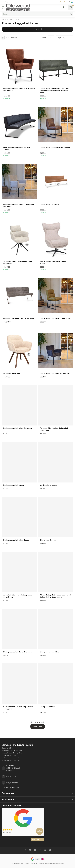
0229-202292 (11, 776)
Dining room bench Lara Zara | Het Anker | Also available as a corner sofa (54, 91)
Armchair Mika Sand (12, 373)
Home (4, 19)
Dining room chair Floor (50, 652)
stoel (18, 19)
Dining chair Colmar (48, 540)
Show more (38, 726)
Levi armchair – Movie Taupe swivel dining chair (18, 708)
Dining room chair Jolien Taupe (16, 540)
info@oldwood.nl (12, 783)
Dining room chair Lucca (14, 485)
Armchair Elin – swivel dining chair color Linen (54, 429)
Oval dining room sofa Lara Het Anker (17, 149)
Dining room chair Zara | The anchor (18, 652)
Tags (11, 19)
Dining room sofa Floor (50, 205)
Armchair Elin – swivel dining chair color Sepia (18, 596)
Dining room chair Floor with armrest (56, 373)
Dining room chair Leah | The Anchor (55, 318)
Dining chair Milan (47, 707)
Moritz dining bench (48, 485)
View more (37, 839)
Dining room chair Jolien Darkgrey (18, 428)
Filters (38, 29)
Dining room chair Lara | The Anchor (55, 148)
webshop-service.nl (58, 863)
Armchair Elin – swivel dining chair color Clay (18, 262)
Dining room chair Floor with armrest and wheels (19, 90)
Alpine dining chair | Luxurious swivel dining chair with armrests (55, 596)
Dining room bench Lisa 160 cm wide (19, 318)
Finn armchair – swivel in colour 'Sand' (53, 262)
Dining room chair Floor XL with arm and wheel (19, 206)
